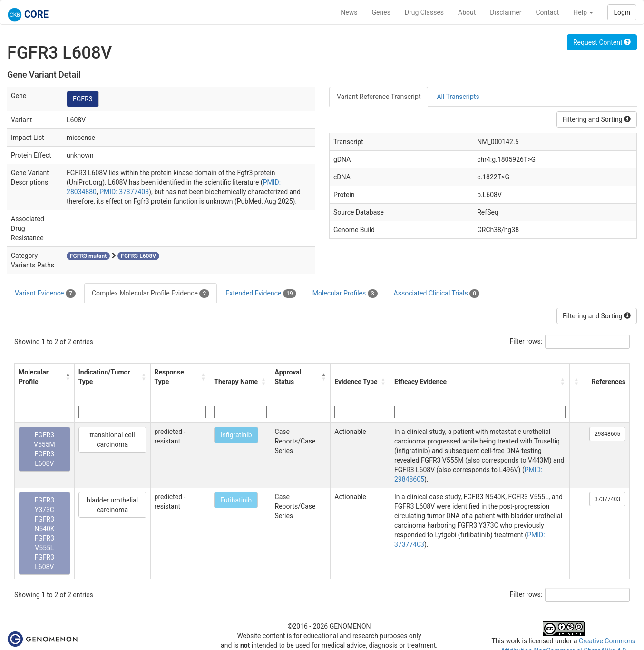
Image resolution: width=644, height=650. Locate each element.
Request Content (602, 42)
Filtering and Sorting (597, 119)
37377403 (607, 499)
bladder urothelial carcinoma (112, 505)
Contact (547, 12)
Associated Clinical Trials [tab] (437, 294)
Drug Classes (424, 12)
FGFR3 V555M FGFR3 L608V (44, 449)
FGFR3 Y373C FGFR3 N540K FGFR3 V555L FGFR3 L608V (44, 533)
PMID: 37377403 (124, 192)
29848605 (607, 434)
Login (622, 12)
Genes (381, 12)
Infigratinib (236, 435)
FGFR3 (83, 99)
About (467, 12)
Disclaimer (506, 12)
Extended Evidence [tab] (261, 294)
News (349, 12)
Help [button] (583, 12)
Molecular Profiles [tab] (345, 294)
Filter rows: (526, 341)
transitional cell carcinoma (112, 440)
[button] (68, 377)
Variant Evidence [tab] (45, 294)
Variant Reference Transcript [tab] (379, 97)
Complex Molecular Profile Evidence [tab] (151, 294)
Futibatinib (236, 500)
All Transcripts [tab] (458, 97)
